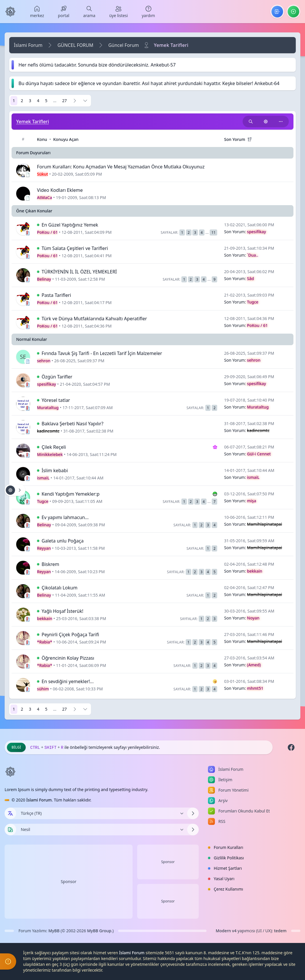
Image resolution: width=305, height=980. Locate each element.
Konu (42, 139)
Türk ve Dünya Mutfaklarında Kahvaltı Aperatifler (94, 319)
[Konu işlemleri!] (266, 122)
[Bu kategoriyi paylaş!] (281, 122)
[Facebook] (291, 747)
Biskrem (50, 564)
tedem (280, 931)
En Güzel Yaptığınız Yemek (70, 225)
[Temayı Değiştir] (102, 830)
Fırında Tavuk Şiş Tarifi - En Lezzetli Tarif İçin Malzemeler (102, 353)
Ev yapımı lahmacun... (65, 517)
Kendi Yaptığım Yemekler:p (71, 494)
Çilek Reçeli (54, 447)
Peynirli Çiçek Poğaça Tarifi (70, 635)
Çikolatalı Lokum (59, 588)
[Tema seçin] (10, 830)
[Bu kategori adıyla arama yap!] (251, 122)
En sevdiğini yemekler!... (68, 681)
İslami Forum (28, 45)
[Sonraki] (75, 101)
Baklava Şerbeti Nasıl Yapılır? (72, 424)
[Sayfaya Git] (85, 101)
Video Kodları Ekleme (60, 190)
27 (64, 101)
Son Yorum (235, 139)
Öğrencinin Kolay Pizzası (68, 658)
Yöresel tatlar (56, 400)
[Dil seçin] (10, 813)
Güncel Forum (124, 45)
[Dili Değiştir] (102, 813)
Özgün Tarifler (57, 377)
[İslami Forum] (10, 12)
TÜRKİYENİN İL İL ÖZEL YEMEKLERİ (79, 272)
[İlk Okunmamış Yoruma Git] (38, 225)
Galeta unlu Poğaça (63, 541)
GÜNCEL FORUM (75, 45)
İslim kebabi (55, 470)
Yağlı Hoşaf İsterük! (63, 611)
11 (213, 232)
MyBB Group (99, 931)
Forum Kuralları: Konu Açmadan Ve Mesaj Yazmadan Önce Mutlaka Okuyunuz (121, 167)
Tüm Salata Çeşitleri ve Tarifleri (75, 248)
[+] (250, 139)
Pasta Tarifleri (56, 295)
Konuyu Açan (66, 139)
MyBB (54, 931)
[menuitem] (37, 12)
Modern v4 (226, 931)
